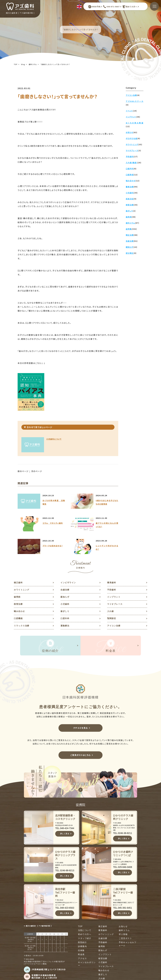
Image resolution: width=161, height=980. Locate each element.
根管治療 (18, 604)
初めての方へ (129, 7)
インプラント (114, 597)
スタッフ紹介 (85, 939)
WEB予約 (94, 7)
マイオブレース (115, 604)
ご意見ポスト (125, 939)
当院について (85, 931)
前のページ (23, 471)
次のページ (37, 471)
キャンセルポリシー (87, 965)
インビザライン (68, 583)
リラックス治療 (22, 626)
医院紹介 (82, 943)
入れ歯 (110, 612)
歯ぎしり (65, 612)
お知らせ (123, 927)
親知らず (65, 597)
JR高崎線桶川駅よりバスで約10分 (49, 970)
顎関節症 (112, 619)
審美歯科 (112, 583)
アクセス (82, 959)
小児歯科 (65, 604)
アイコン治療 (114, 626)
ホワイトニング (22, 590)
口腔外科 (65, 619)
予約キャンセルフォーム (128, 945)
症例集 (81, 951)
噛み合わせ (19, 612)
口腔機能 (18, 619)
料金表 (81, 955)
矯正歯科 (18, 583)
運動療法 (65, 626)
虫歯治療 (65, 590)
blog (23, 64)
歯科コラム (33, 64)
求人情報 (123, 935)
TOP (16, 64)
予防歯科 (112, 590)
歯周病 (17, 597)
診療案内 (82, 947)
